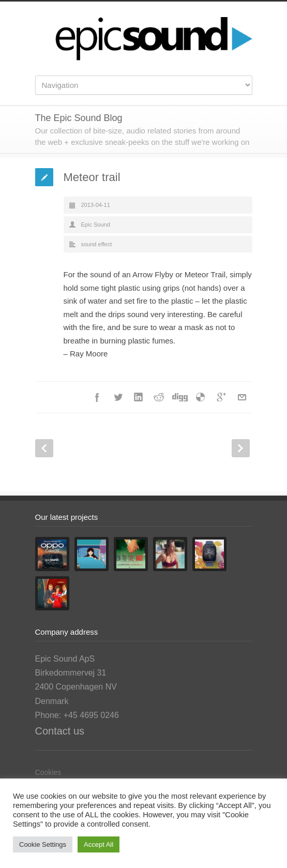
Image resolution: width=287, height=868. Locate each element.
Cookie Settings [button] (43, 844)
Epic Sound (96, 225)
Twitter (118, 397)
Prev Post (44, 448)
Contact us (60, 731)
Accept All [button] (99, 844)
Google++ (221, 397)
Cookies (48, 772)
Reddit (159, 397)
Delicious (201, 397)
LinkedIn (139, 397)
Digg (180, 397)
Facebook (97, 397)
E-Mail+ (242, 397)
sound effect (97, 244)
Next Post (241, 448)
